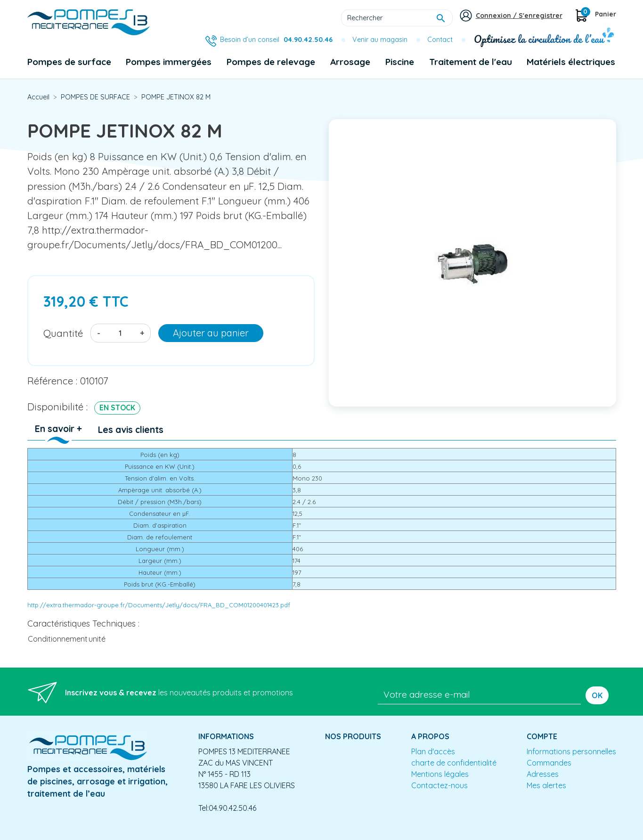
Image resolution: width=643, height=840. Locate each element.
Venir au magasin (380, 40)
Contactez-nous (440, 785)
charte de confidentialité (454, 763)
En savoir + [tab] (58, 429)
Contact (440, 40)
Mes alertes (546, 785)
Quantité (63, 333)
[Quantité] (120, 333)
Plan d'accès (433, 751)
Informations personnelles (571, 751)
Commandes (549, 763)
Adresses (543, 774)
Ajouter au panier (211, 333)
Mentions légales (440, 774)
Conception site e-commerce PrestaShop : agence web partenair (207, 832)
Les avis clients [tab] (131, 430)
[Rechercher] (397, 18)
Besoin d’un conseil (276, 40)
